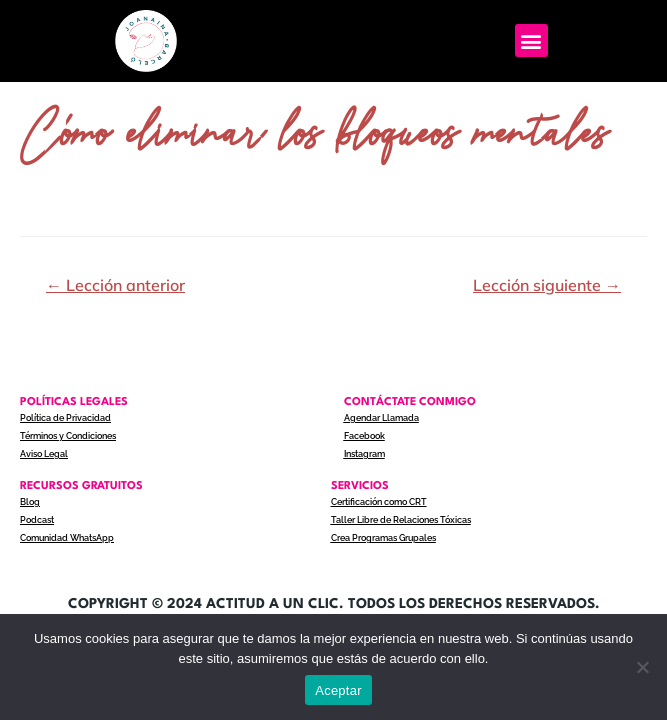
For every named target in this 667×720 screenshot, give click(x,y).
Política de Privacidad (65, 418)
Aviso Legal (44, 454)
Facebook (364, 436)
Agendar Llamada (381, 418)
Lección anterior (115, 285)
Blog (30, 502)
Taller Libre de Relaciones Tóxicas (401, 520)
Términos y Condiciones (68, 436)
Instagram (364, 454)
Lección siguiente (547, 285)
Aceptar (338, 690)
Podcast (37, 520)
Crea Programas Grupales (383, 538)
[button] (531, 40)
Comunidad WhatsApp (67, 538)
